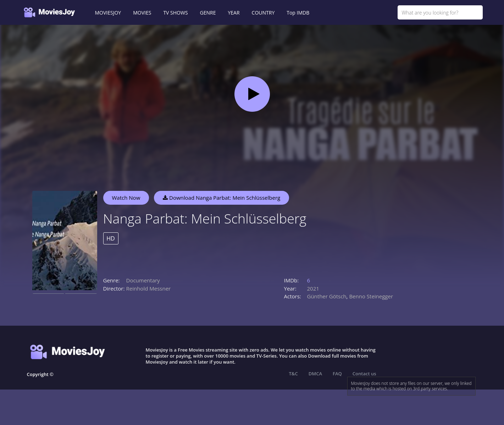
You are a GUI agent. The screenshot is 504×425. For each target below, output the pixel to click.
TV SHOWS (175, 13)
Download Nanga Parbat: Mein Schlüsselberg (221, 198)
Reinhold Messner (149, 288)
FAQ (337, 374)
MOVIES (142, 13)
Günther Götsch (327, 296)
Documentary (143, 280)
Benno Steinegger (371, 296)
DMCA (315, 374)
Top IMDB (298, 13)
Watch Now (126, 198)
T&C (293, 374)
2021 (313, 288)
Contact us (364, 374)
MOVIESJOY (108, 13)
